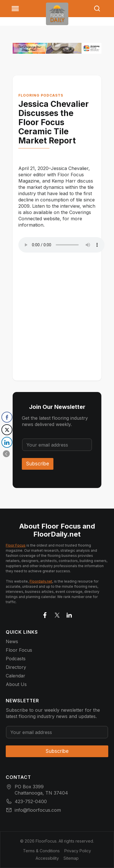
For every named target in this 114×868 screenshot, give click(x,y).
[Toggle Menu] (15, 9)
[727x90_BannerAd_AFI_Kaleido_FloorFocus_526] (57, 48)
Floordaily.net (41, 581)
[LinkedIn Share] (7, 442)
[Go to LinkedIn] (69, 614)
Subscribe (38, 464)
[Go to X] (57, 614)
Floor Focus (16, 545)
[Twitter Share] (7, 430)
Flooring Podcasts (41, 95)
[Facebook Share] (7, 417)
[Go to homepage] (57, 14)
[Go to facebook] (45, 614)
